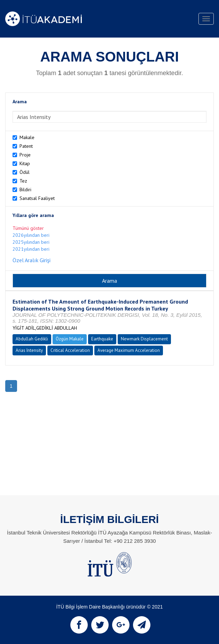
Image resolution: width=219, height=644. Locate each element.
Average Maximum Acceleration (129, 350)
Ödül (25, 172)
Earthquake (102, 339)
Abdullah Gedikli (32, 339)
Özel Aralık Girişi (32, 260)
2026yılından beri (31, 235)
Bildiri (25, 190)
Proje (25, 155)
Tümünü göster (28, 228)
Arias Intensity (29, 350)
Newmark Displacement (144, 339)
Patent (26, 146)
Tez (23, 181)
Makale (27, 137)
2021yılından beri (31, 249)
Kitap (25, 163)
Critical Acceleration (70, 350)
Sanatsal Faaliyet (37, 198)
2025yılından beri (31, 242)
